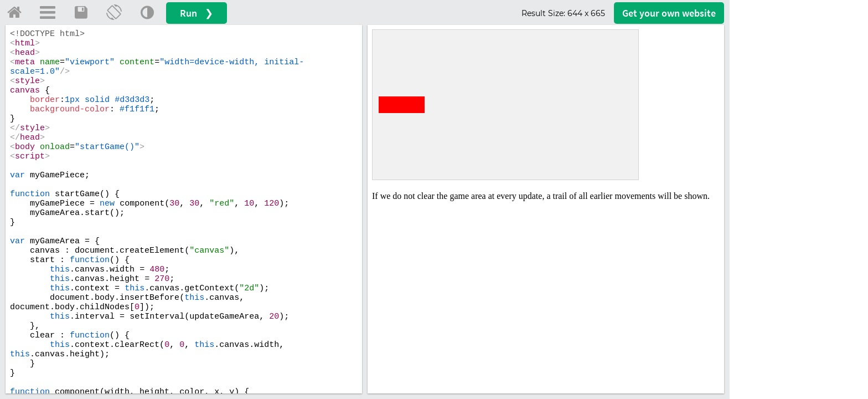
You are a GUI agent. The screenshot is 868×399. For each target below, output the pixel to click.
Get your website (669, 13)
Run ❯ (197, 13)
